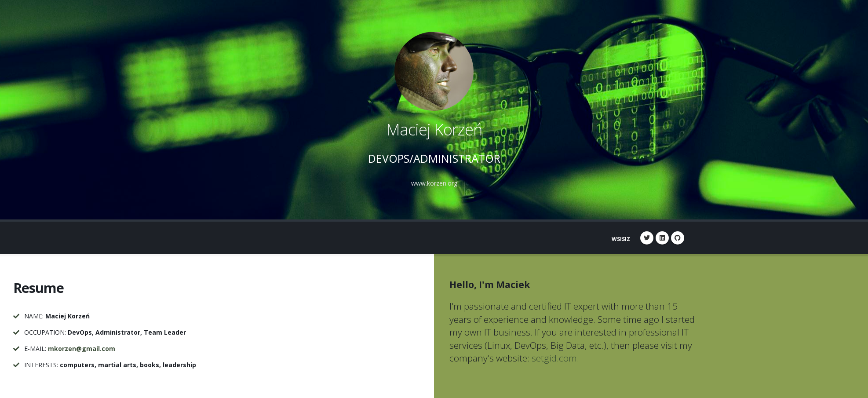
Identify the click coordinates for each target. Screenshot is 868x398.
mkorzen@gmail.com (82, 349)
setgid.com (554, 358)
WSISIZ (621, 239)
